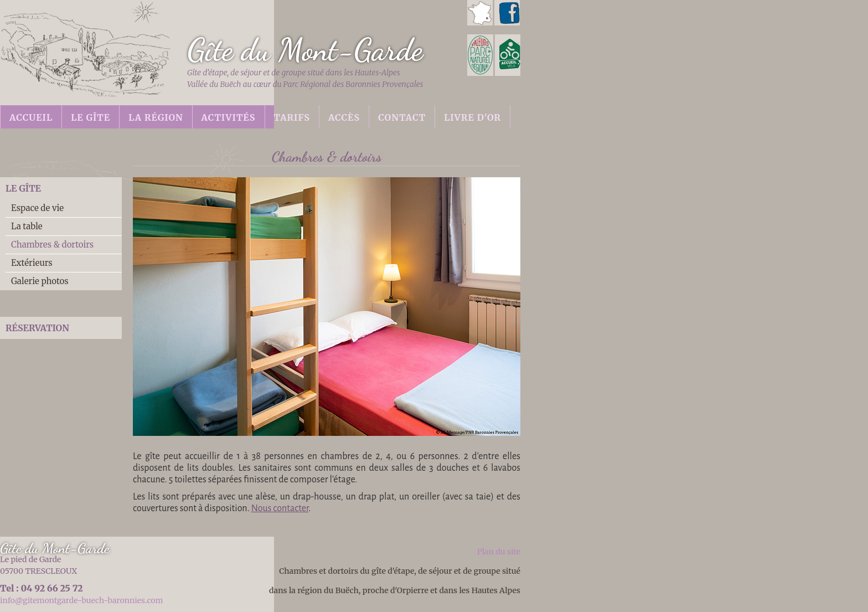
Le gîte (91, 117)
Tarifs (292, 117)
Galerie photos (40, 281)
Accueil (31, 117)
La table (27, 226)
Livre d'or (472, 117)
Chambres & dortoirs (52, 245)
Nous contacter (280, 508)
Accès (344, 117)
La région (156, 117)
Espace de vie (37, 208)
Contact (402, 117)
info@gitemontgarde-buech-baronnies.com (81, 600)
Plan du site (499, 552)
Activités (229, 117)
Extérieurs (32, 263)
